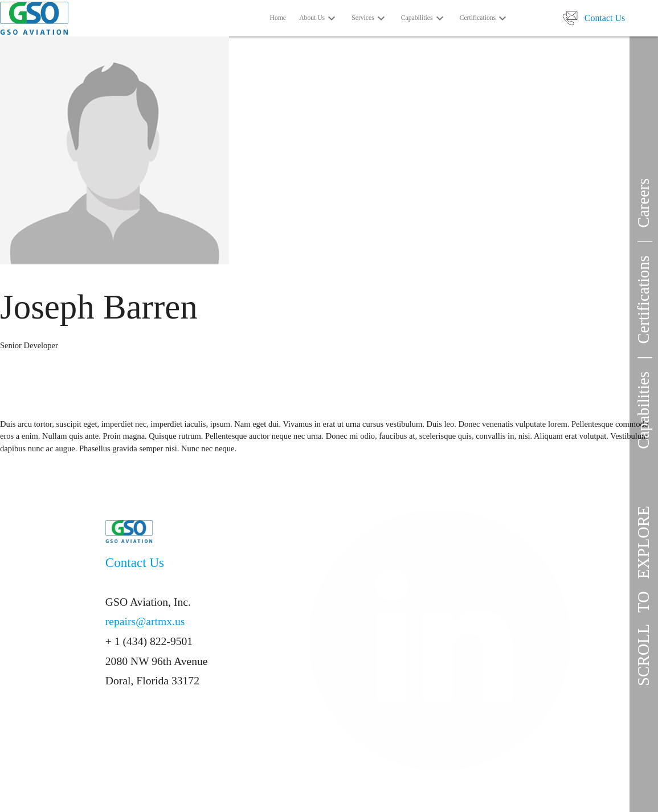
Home (278, 18)
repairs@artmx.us (145, 621)
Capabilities (643, 410)
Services (370, 19)
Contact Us (605, 18)
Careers (643, 203)
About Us (319, 19)
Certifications (643, 299)
